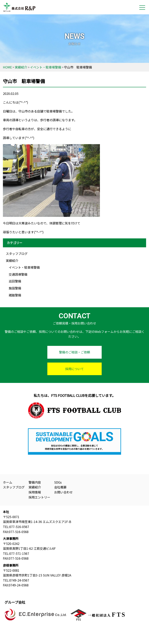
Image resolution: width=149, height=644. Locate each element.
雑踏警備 (15, 295)
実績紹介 (12, 261)
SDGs (58, 482)
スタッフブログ (17, 254)
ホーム (8, 482)
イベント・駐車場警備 (24, 267)
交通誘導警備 (18, 274)
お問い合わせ (63, 492)
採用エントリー (39, 497)
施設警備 (15, 288)
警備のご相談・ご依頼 (74, 352)
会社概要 (60, 487)
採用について (74, 369)
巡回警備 (15, 281)
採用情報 (35, 492)
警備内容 (35, 482)
